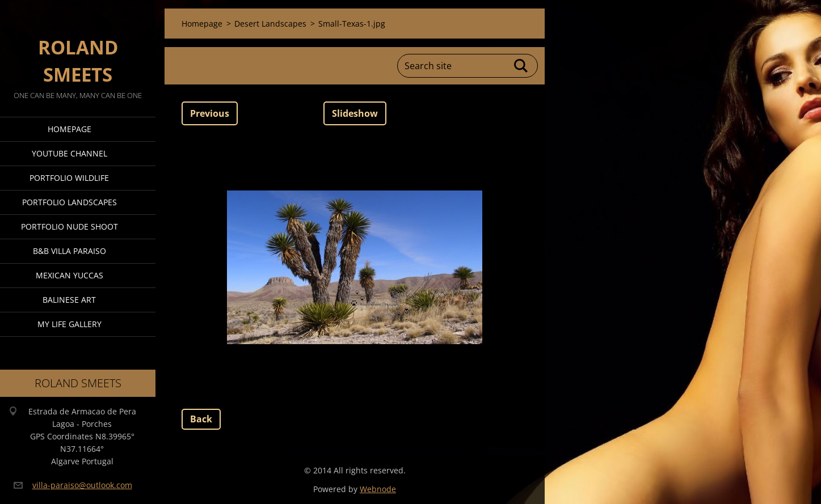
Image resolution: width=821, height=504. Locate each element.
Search (521, 66)
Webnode (378, 489)
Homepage (70, 129)
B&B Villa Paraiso (70, 251)
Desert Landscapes (270, 24)
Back (201, 419)
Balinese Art (69, 300)
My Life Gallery (70, 324)
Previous (210, 113)
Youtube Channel (70, 153)
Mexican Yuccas (70, 275)
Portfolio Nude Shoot (70, 226)
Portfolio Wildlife (69, 178)
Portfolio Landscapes (70, 202)
